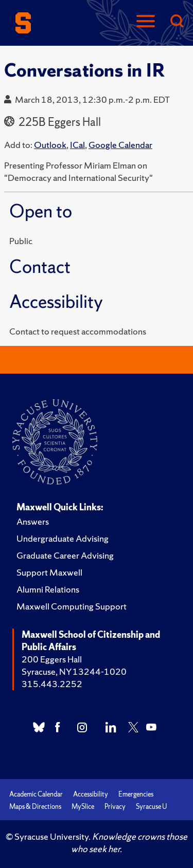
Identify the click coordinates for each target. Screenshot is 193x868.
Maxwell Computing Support (72, 606)
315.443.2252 (52, 684)
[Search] (177, 22)
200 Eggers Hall (52, 659)
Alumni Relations (48, 589)
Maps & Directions (35, 807)
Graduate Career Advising (65, 555)
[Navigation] (146, 22)
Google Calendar (120, 145)
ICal (77, 145)
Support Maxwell (49, 572)
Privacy (115, 807)
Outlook (50, 145)
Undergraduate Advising (63, 538)
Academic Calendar (36, 794)
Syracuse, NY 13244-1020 (74, 671)
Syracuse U (151, 807)
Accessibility (91, 794)
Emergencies (136, 794)
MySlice (83, 807)
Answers (33, 521)
